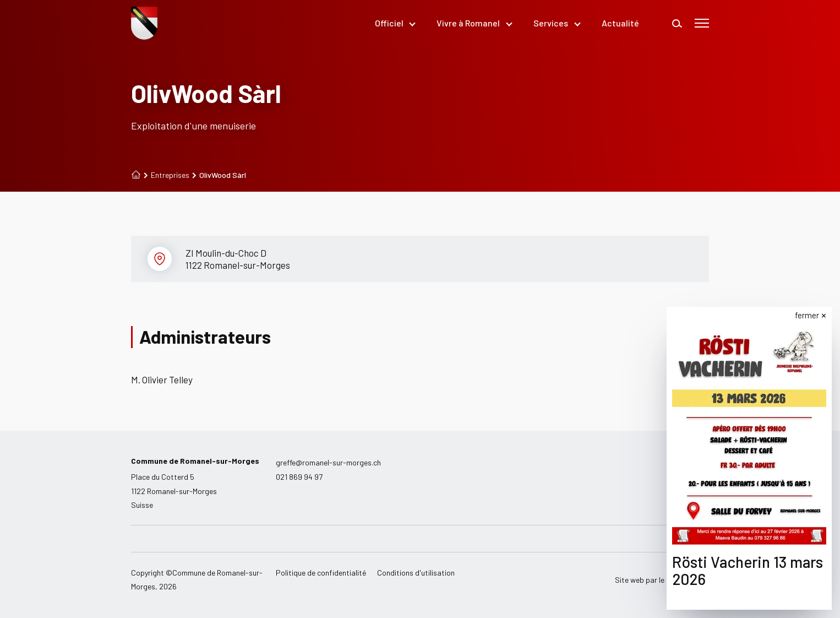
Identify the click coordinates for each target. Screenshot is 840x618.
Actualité (620, 23)
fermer (807, 315)
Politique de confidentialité (321, 573)
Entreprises (167, 175)
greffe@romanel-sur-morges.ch (328, 462)
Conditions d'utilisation (416, 573)
